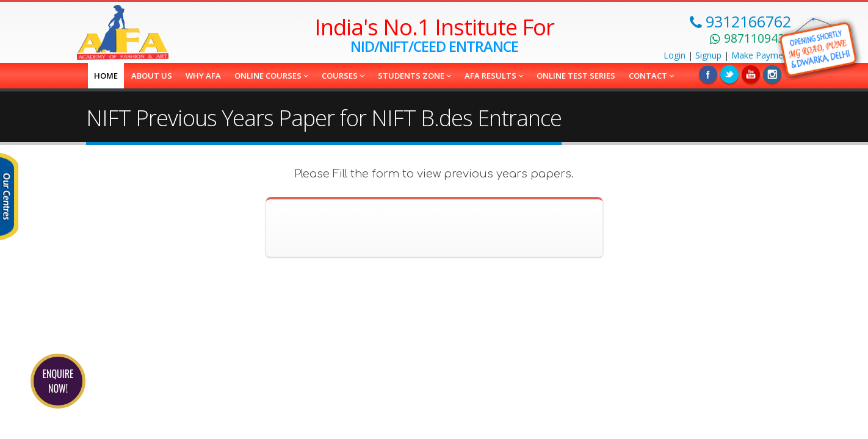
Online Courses (271, 76)
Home (106, 76)
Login (675, 55)
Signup (708, 55)
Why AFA (203, 76)
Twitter (729, 74)
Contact (651, 76)
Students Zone (414, 76)
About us (152, 76)
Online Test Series (576, 76)
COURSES (343, 76)
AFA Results (494, 76)
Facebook (708, 74)
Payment (761, 55)
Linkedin (751, 74)
